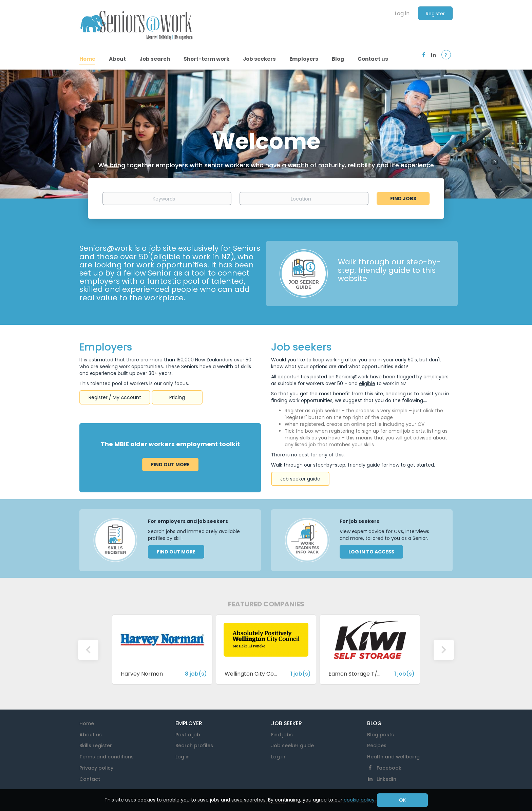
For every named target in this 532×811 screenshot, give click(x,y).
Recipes (377, 746)
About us (91, 735)
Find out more (170, 465)
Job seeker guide (300, 479)
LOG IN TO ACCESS (371, 552)
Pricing (177, 397)
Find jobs (282, 735)
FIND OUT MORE (176, 552)
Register (435, 14)
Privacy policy (96, 768)
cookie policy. (360, 800)
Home (87, 723)
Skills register (96, 746)
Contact (90, 779)
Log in (402, 13)
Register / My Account (115, 397)
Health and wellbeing (393, 757)
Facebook (389, 768)
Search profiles (194, 746)
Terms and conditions (107, 757)
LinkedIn (386, 779)
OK (402, 800)
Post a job (188, 735)
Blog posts (381, 735)
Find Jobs (403, 199)
